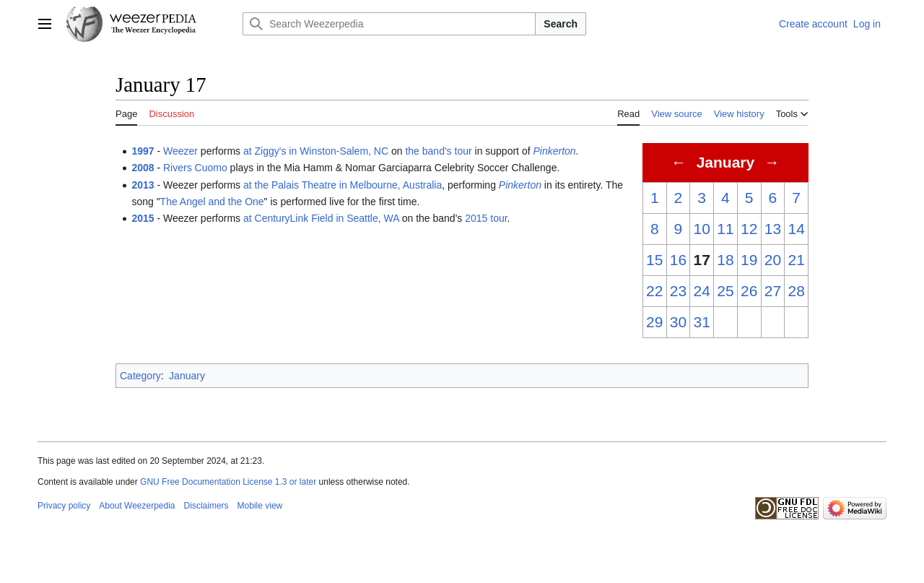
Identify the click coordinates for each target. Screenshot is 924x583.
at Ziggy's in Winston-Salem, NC (316, 151)
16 (678, 260)
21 (796, 260)
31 (702, 322)
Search (561, 24)
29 (654, 322)
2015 (143, 218)
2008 (143, 168)
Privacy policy (64, 506)
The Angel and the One (212, 202)
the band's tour (438, 151)
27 (773, 291)
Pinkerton (554, 151)
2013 (143, 185)
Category (140, 376)
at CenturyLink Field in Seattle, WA (321, 218)
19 (749, 260)
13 (773, 229)
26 (749, 291)
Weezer (180, 151)
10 (702, 229)
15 (654, 260)
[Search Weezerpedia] (389, 24)
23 (678, 291)
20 (773, 260)
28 (796, 291)
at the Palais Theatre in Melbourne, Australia (343, 185)
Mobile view (260, 506)
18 (725, 260)
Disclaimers (206, 506)
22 (654, 291)
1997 (143, 151)
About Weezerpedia (137, 506)
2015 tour (486, 218)
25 (725, 291)
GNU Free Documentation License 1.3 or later (228, 482)
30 (678, 322)
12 (749, 229)
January (187, 376)
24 (702, 291)
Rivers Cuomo (195, 168)
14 (796, 229)
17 (702, 260)
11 (725, 229)
